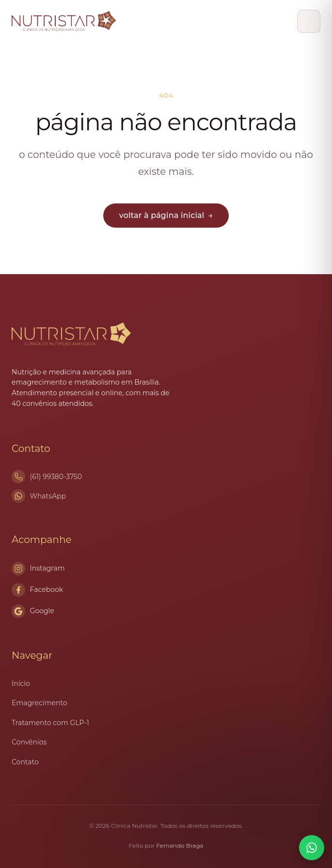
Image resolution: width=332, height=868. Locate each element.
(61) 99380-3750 (56, 477)
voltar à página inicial (166, 215)
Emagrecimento (39, 703)
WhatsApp (48, 496)
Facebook (37, 590)
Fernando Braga (180, 845)
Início (21, 683)
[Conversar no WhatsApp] (312, 848)
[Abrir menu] (309, 21)
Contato (25, 762)
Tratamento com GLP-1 (50, 723)
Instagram (38, 569)
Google (33, 611)
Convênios (29, 742)
